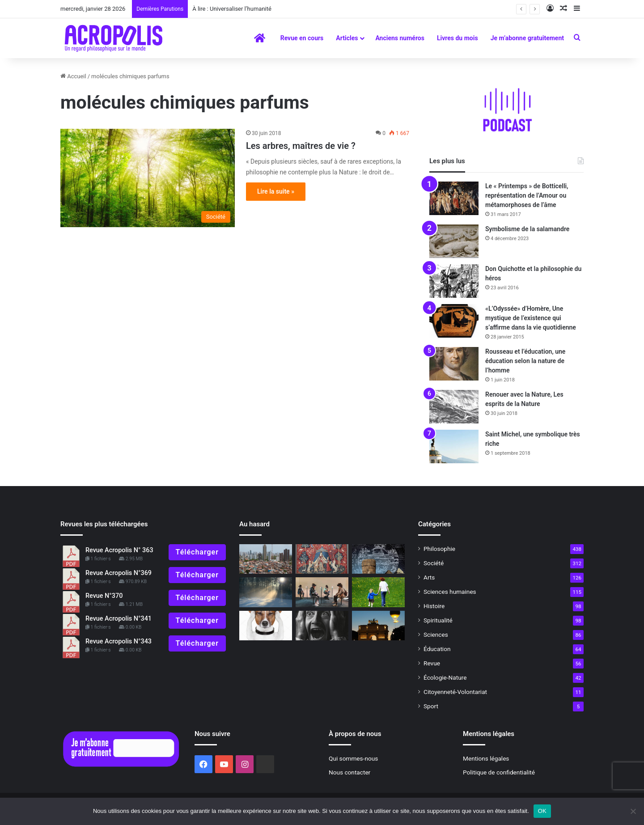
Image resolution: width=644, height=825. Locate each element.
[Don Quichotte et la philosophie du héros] (454, 281)
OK (542, 811)
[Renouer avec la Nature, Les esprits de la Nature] (454, 407)
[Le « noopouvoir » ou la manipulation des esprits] (322, 592)
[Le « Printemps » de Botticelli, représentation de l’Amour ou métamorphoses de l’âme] (454, 198)
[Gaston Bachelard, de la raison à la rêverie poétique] (266, 592)
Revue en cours (302, 38)
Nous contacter (350, 772)
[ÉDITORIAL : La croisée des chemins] (378, 626)
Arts (429, 577)
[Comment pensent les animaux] (266, 626)
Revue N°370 (104, 596)
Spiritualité (438, 620)
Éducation (437, 649)
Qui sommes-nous (353, 758)
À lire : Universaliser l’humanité (232, 9)
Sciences (436, 635)
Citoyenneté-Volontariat (455, 692)
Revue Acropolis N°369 (119, 573)
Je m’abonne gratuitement (527, 38)
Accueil (73, 76)
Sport (431, 706)
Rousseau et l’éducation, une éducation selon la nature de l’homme (525, 361)
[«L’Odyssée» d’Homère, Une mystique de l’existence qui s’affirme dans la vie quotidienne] (454, 321)
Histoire (434, 606)
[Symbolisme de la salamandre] (454, 241)
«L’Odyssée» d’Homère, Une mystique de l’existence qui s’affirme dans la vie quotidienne (531, 318)
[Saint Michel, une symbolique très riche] (454, 446)
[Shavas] (378, 559)
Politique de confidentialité (499, 772)
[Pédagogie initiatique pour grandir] (378, 592)
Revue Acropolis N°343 (119, 641)
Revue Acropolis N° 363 (119, 550)
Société (434, 563)
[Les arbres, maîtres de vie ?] (148, 178)
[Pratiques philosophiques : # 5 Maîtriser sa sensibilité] (322, 626)
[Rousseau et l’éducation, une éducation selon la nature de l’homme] (454, 364)
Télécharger (197, 552)
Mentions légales (486, 758)
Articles (347, 38)
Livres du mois (458, 38)
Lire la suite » (276, 191)
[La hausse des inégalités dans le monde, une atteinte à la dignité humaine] (266, 559)
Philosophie (439, 549)
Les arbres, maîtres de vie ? (301, 146)
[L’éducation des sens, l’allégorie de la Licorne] (322, 559)
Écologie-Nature (445, 677)
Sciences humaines (450, 592)
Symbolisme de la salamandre (527, 229)
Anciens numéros (400, 38)
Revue (432, 663)
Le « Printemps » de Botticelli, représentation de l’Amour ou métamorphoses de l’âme (527, 195)
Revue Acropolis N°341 (119, 619)
